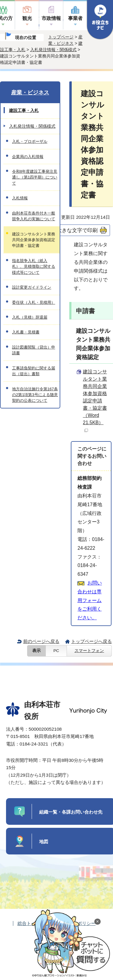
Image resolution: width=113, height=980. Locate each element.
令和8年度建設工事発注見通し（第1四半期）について (35, 177)
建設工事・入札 (24, 110)
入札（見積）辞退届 (30, 317)
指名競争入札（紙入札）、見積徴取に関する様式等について (34, 267)
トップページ (61, 37)
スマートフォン (89, 651)
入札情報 (20, 198)
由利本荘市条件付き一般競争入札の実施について (34, 216)
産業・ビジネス (30, 93)
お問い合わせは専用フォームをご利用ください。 (90, 600)
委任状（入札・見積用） (34, 302)
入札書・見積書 (26, 332)
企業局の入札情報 (28, 157)
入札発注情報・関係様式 (53, 50)
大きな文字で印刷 (77, 230)
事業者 (75, 18)
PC (56, 651)
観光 (27, 18)
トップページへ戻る (91, 641)
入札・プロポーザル (30, 141)
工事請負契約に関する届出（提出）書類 (34, 371)
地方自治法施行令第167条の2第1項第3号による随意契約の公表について (35, 395)
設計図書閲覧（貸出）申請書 (34, 350)
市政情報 (51, 18)
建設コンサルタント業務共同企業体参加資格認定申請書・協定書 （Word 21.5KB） (95, 400)
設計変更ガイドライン (32, 287)
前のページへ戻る (41, 641)
